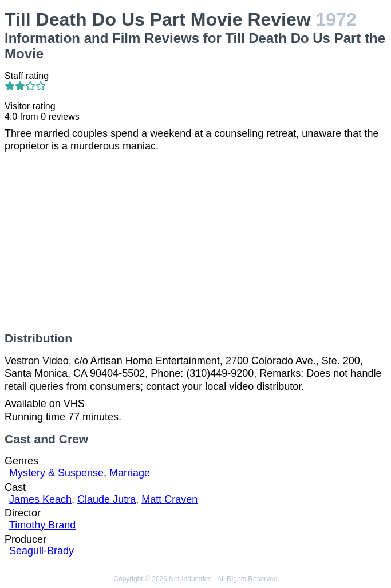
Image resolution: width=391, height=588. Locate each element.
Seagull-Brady (42, 551)
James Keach (40, 499)
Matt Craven (169, 499)
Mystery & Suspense (56, 473)
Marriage (130, 473)
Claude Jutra (106, 499)
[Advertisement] (195, 242)
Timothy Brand (42, 525)
